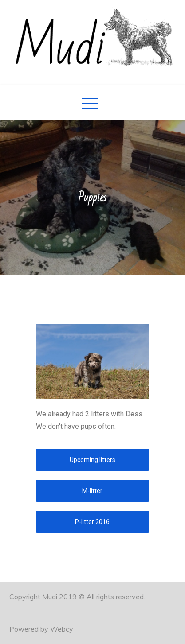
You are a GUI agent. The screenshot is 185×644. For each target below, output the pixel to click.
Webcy (62, 629)
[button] (92, 460)
